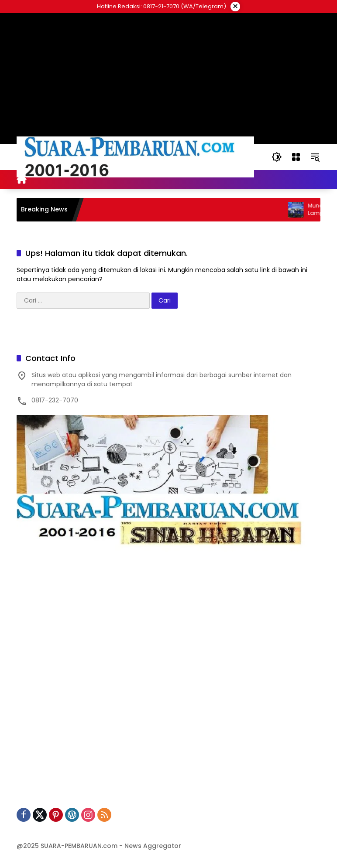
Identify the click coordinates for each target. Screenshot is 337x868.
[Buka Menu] (296, 157)
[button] (277, 157)
